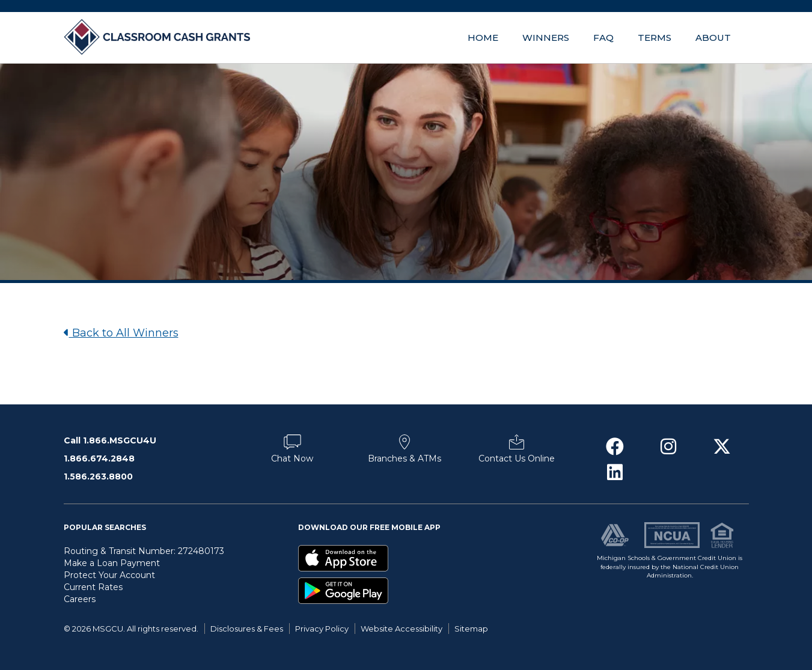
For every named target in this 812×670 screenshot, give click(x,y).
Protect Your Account (109, 575)
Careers (80, 599)
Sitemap (471, 629)
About (713, 38)
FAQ (603, 38)
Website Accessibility (401, 629)
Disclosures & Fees (247, 629)
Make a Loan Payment (112, 563)
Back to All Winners (121, 333)
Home (483, 38)
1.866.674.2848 (99, 458)
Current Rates (93, 587)
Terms (655, 38)
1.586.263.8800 (98, 477)
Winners (546, 38)
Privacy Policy (322, 629)
